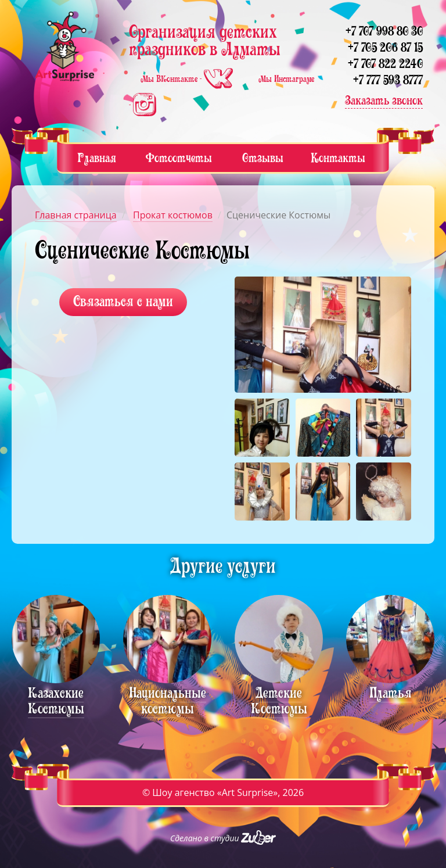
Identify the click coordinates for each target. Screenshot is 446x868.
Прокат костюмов (173, 215)
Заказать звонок (384, 100)
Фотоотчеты (179, 158)
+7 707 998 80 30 (384, 31)
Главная (97, 158)
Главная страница (76, 215)
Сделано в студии (223, 838)
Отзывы (263, 158)
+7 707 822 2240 (385, 64)
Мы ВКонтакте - (188, 79)
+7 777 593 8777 (388, 80)
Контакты (338, 158)
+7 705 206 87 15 (385, 47)
